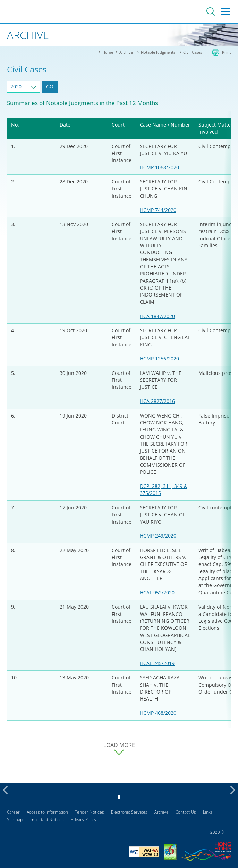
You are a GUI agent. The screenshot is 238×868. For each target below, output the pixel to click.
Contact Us (186, 812)
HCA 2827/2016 (157, 401)
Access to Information (47, 812)
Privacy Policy (84, 820)
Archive (161, 812)
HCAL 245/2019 (157, 663)
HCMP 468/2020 (158, 713)
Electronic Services (129, 812)
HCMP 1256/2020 (159, 358)
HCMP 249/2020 (158, 536)
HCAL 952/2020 (157, 592)
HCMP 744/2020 (158, 210)
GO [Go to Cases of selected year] (50, 87)
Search (211, 11)
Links (208, 812)
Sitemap (15, 820)
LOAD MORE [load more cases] (119, 745)
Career (13, 812)
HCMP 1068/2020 (159, 167)
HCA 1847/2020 (157, 316)
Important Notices (47, 820)
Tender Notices (90, 812)
